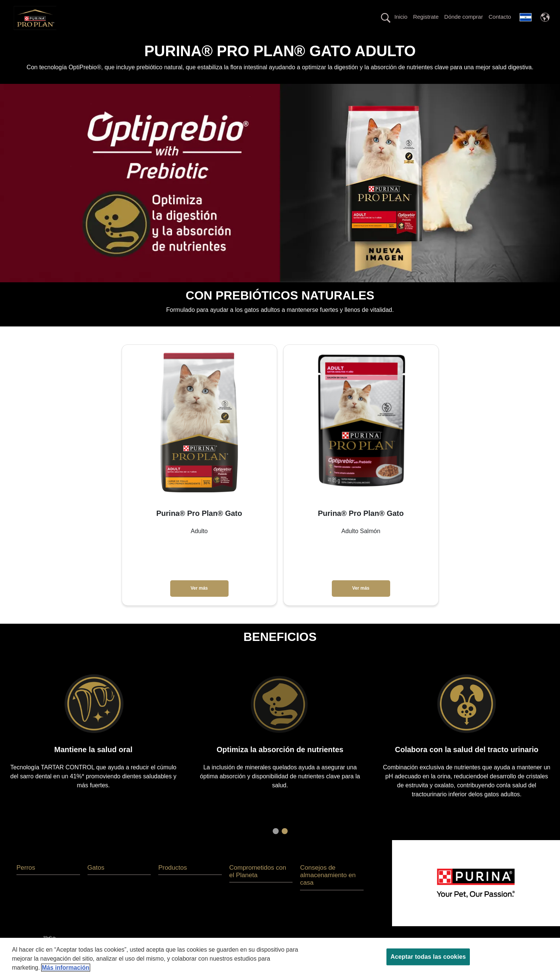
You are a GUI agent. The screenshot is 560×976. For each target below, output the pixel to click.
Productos (168, 42)
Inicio (401, 17)
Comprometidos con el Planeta (427, 42)
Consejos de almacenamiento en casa (328, 888)
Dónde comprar (464, 17)
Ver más (199, 602)
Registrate (426, 17)
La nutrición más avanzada (226, 42)
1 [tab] (276, 844)
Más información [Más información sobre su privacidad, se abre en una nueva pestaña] (66, 968)
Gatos (134, 42)
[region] (280, 957)
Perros (105, 42)
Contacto (500, 17)
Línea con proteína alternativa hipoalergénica (325, 42)
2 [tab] (285, 844)
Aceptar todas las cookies (428, 957)
